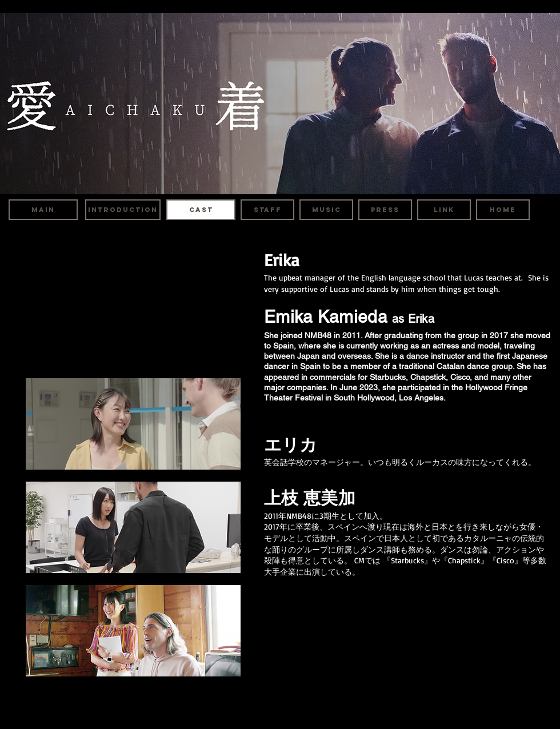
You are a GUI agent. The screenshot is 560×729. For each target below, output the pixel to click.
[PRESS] (385, 210)
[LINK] (444, 210)
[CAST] (201, 210)
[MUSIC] (326, 210)
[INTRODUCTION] (123, 210)
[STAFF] (267, 210)
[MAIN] (43, 210)
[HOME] (503, 210)
